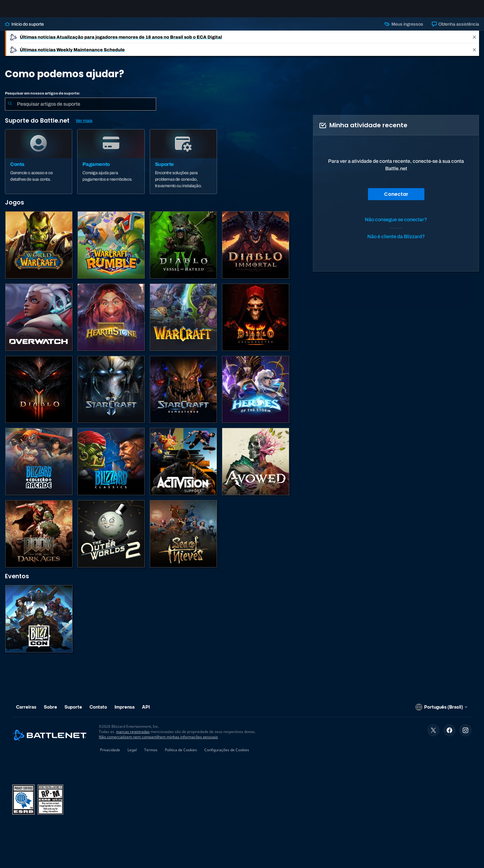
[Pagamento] (111, 166)
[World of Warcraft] (39, 250)
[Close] (474, 42)
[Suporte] (183, 166)
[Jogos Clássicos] (111, 466)
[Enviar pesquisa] (10, 109)
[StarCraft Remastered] (183, 394)
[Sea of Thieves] (183, 539)
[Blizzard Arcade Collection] (39, 466)
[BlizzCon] (39, 624)
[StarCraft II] (111, 394)
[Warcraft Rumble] (111, 250)
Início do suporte (24, 29)
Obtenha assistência (455, 29)
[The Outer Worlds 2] (111, 539)
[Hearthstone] (111, 322)
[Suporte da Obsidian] (256, 466)
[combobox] (81, 109)
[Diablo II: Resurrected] (256, 322)
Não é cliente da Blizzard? (396, 241)
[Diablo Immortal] (256, 250)
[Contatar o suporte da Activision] (183, 466)
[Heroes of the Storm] (256, 394)
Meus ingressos (404, 29)
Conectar (396, 199)
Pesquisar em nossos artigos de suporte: (42, 98)
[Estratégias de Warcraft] (183, 322)
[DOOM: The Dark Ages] (39, 539)
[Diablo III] (39, 394)
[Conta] (39, 166)
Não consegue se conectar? (396, 224)
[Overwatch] (39, 322)
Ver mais (84, 126)
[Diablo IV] (183, 250)
